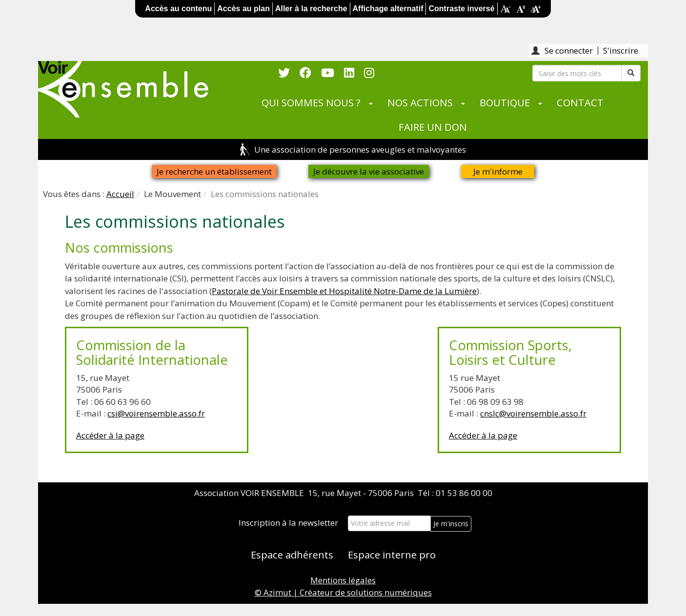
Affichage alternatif (388, 9)
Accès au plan (243, 9)
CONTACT (580, 102)
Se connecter (569, 50)
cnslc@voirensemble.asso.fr (533, 413)
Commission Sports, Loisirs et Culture (510, 352)
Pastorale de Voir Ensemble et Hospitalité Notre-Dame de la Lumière (344, 291)
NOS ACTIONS (420, 102)
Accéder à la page (110, 435)
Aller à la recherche (311, 9)
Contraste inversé (461, 9)
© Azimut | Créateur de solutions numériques (343, 592)
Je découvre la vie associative (369, 171)
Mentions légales (343, 580)
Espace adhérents (292, 555)
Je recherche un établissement (214, 171)
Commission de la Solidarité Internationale (152, 352)
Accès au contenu (178, 9)
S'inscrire (621, 50)
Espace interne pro (392, 555)
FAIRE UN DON (433, 127)
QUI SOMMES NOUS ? (311, 102)
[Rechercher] (577, 73)
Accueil (120, 194)
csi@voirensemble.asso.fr (156, 413)
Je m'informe (498, 171)
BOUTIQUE (505, 102)
